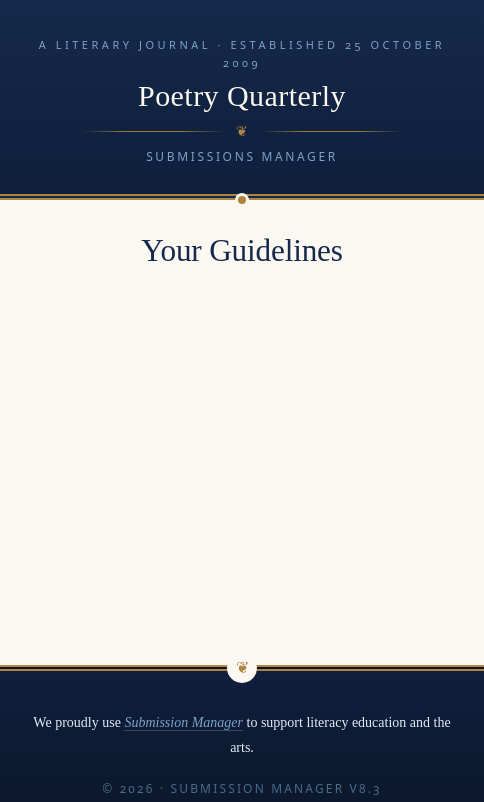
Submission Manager (183, 722)
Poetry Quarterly (242, 96)
